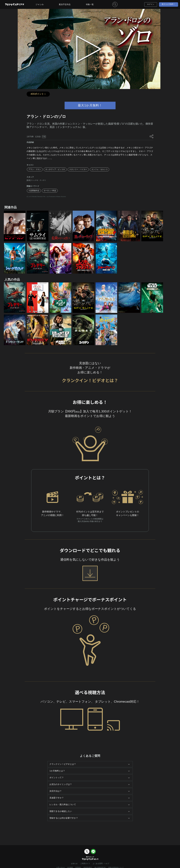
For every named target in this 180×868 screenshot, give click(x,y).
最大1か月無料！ (169, 4)
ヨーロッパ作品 (50, 191)
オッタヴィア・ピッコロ (55, 169)
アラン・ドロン (35, 169)
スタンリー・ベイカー (78, 169)
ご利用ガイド (85, 864)
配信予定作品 (65, 4)
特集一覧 (90, 4)
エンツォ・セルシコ (99, 169)
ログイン (151, 4)
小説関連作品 (34, 191)
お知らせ (74, 864)
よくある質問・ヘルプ (101, 864)
